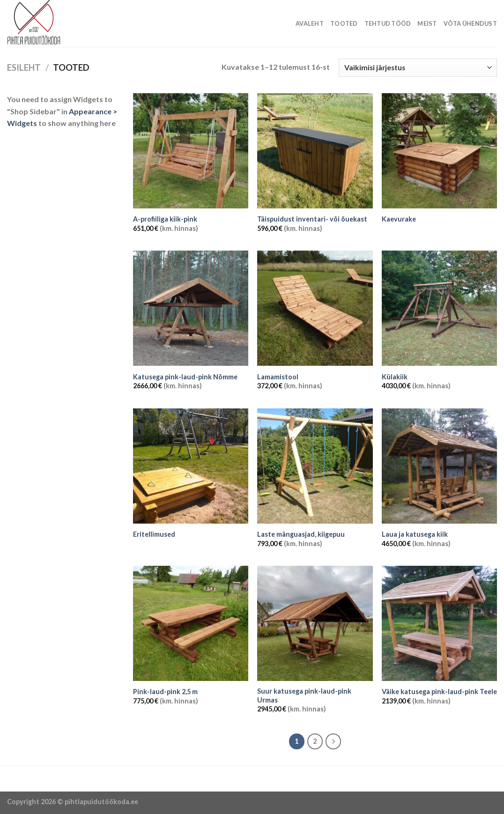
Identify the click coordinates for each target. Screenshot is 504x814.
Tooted (344, 23)
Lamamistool (278, 377)
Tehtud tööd (388, 23)
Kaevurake (399, 219)
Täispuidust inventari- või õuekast (312, 219)
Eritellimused (154, 534)
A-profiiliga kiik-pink (165, 219)
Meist (427, 23)
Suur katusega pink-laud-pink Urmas (304, 696)
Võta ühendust (470, 23)
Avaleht (310, 23)
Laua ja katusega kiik (415, 534)
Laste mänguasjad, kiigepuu (301, 534)
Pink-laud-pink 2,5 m (165, 692)
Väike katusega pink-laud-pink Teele (439, 692)
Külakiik (395, 377)
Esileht (24, 67)
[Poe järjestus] (418, 68)
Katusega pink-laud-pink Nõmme (185, 377)
